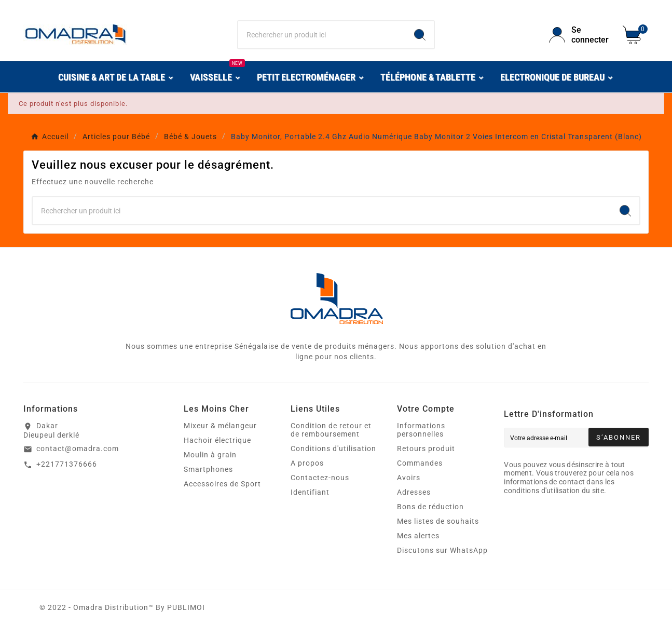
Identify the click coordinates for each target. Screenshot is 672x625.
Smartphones (208, 469)
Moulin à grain (210, 455)
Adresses (414, 492)
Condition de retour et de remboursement (331, 430)
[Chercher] (322, 35)
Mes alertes (418, 536)
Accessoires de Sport (222, 484)
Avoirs (409, 478)
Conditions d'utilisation (333, 449)
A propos (307, 463)
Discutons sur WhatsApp (442, 550)
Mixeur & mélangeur (220, 426)
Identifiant (310, 492)
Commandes (420, 463)
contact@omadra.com (78, 449)
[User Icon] (580, 35)
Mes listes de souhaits (438, 521)
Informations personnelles (421, 430)
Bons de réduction (430, 507)
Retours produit (426, 449)
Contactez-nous (320, 478)
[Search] (420, 35)
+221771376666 (67, 464)
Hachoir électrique (217, 440)
